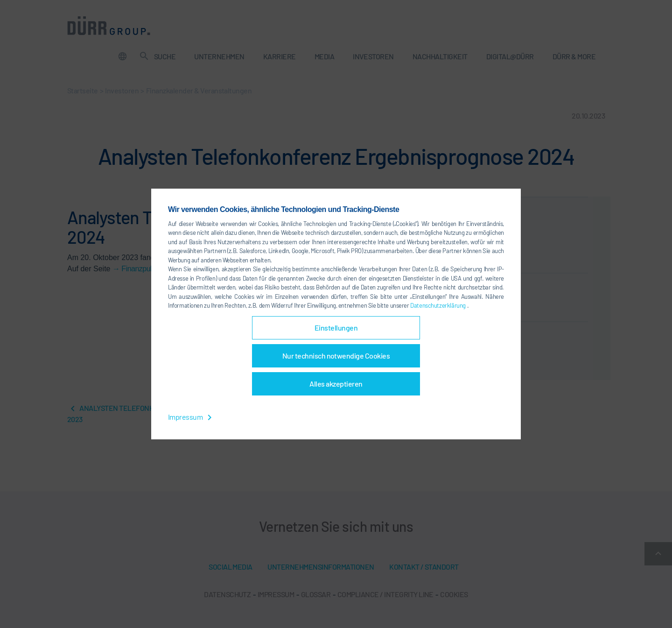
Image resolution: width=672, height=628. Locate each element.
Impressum (192, 417)
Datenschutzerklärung (438, 305)
